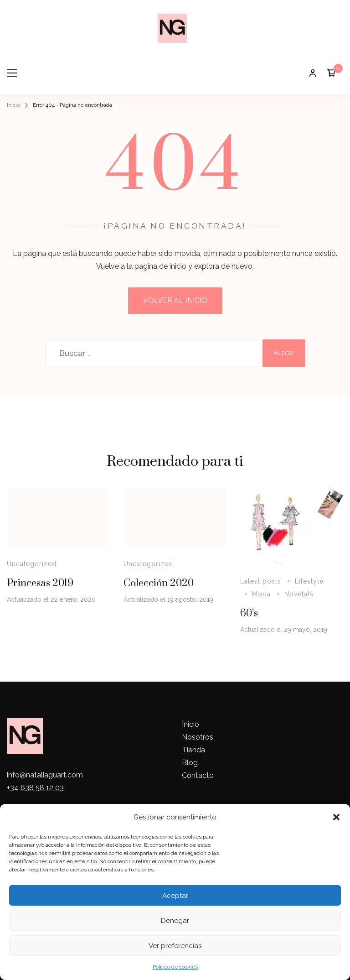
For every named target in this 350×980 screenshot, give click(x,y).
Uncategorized (32, 564)
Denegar (175, 921)
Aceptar (175, 896)
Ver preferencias (175, 946)
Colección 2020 (159, 583)
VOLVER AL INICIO (175, 300)
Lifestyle (309, 581)
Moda (261, 594)
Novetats (299, 594)
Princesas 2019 (40, 583)
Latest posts (261, 581)
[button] (336, 817)
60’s (249, 613)
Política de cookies (175, 967)
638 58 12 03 (42, 788)
